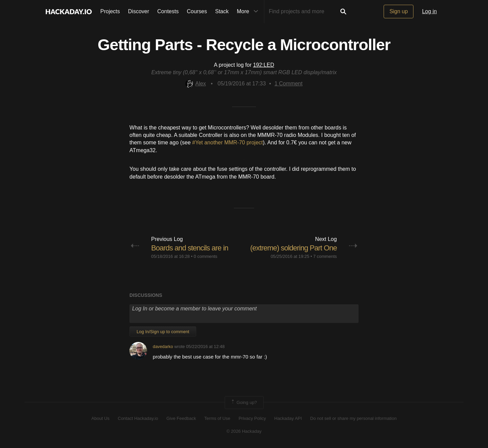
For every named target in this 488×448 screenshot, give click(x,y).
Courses (197, 11)
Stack (222, 11)
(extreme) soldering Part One (293, 248)
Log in (429, 11)
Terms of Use (217, 418)
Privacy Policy (252, 418)
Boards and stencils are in (190, 248)
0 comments (206, 256)
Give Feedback (181, 418)
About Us (100, 418)
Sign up (399, 11)
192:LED (264, 65)
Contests (168, 11)
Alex (196, 84)
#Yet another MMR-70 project (227, 142)
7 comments (325, 256)
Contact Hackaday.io (138, 418)
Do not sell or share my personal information (353, 418)
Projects (110, 11)
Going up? (244, 403)
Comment (289, 84)
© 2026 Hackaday (244, 431)
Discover (139, 11)
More (249, 12)
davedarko (163, 347)
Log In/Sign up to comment (163, 332)
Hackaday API (288, 418)
